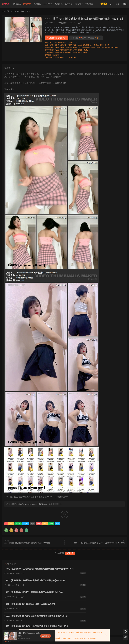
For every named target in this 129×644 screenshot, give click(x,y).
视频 (51, 524)
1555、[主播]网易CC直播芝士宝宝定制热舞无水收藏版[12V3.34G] (34, 581)
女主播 (18, 524)
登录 (67, 615)
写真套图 (37, 4)
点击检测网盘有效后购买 (56, 38)
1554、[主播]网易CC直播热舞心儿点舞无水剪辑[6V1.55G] (91, 581)
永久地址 (89, 4)
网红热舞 (27, 4)
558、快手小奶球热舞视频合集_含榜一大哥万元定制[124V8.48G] (99, 543)
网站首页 (17, 4)
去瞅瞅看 (46, 636)
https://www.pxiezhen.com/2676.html (32, 504)
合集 (11, 524)
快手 (39, 524)
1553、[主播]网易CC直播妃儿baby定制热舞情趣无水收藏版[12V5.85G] (31, 595)
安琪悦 (26, 524)
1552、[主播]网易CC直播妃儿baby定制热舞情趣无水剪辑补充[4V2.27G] (93, 595)
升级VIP (98, 38)
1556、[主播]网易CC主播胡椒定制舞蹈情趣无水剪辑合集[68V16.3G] (91, 569)
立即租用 (70, 553)
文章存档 (69, 4)
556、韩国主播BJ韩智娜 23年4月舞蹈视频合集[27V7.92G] (27, 543)
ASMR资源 (48, 4)
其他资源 (59, 4)
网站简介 (79, 4)
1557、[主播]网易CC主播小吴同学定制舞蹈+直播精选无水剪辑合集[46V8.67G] (33, 569)
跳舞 (57, 524)
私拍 (45, 524)
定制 (33, 524)
